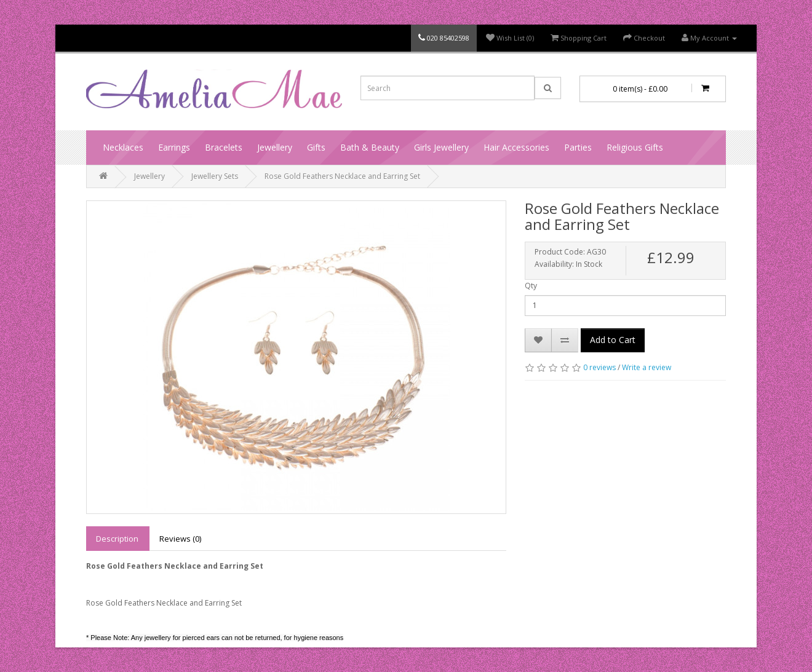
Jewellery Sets (215, 176)
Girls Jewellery (441, 147)
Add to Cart (613, 340)
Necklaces (123, 147)
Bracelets (224, 147)
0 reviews (599, 367)
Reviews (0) (180, 539)
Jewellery (275, 147)
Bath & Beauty (370, 147)
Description (117, 539)
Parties (578, 147)
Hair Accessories (516, 147)
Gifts (316, 147)
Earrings (174, 147)
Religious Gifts (635, 147)
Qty (531, 286)
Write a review (647, 367)
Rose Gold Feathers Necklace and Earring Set (342, 176)
